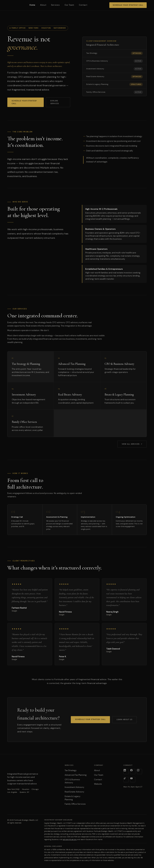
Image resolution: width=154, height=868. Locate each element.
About (43, 5)
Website (98, 784)
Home (32, 5)
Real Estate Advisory (74, 792)
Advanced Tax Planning (76, 775)
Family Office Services (75, 804)
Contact (83, 5)
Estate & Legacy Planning (72, 798)
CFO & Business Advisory (72, 781)
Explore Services (55, 102)
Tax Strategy (71, 770)
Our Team (69, 5)
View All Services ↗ (132, 444)
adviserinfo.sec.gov (70, 840)
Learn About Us (124, 719)
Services (55, 5)
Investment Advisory (74, 787)
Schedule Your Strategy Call (128, 5)
